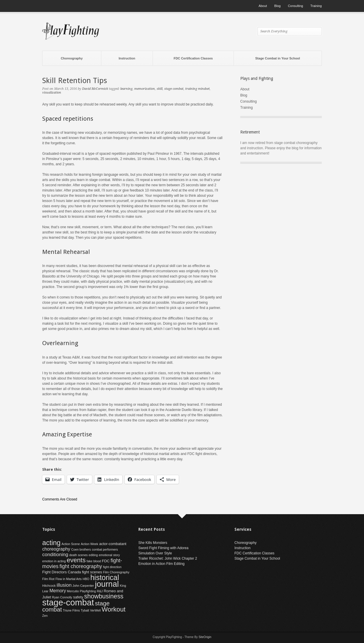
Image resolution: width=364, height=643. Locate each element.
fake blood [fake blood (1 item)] (94, 561)
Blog (278, 6)
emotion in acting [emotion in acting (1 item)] (54, 561)
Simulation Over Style (155, 553)
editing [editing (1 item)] (93, 555)
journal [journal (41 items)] (107, 584)
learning (126, 89)
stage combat (174, 89)
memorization (145, 89)
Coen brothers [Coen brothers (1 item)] (81, 549)
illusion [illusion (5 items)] (64, 585)
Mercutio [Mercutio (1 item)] (73, 591)
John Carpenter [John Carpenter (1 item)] (83, 586)
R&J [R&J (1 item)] (100, 591)
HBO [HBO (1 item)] (86, 579)
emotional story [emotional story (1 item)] (109, 555)
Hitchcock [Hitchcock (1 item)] (49, 586)
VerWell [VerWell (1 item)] (95, 610)
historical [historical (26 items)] (105, 577)
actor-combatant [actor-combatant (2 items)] (113, 544)
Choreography (72, 58)
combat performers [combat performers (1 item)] (105, 549)
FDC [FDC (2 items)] (106, 561)
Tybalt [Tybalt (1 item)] (85, 610)
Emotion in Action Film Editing (161, 564)
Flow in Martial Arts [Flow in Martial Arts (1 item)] (68, 579)
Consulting (296, 6)
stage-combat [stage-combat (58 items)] (68, 602)
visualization (52, 93)
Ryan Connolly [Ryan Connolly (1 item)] (62, 597)
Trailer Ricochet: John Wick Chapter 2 (168, 558)
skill (160, 89)
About (263, 6)
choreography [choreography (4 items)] (56, 549)
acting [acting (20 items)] (51, 543)
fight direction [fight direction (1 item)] (112, 567)
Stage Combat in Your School (278, 58)
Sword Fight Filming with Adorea (163, 548)
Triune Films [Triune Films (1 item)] (71, 610)
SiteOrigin (205, 637)
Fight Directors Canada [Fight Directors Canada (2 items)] (62, 572)
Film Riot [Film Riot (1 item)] (48, 579)
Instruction (127, 58)
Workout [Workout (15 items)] (114, 609)
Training (316, 6)
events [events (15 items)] (76, 560)
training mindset (197, 89)
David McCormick (95, 89)
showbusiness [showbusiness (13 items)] (104, 596)
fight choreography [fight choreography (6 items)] (81, 566)
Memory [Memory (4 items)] (58, 591)
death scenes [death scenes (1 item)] (78, 555)
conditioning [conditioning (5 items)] (55, 555)
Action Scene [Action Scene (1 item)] (71, 544)
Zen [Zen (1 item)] (45, 616)
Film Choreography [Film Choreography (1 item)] (116, 572)
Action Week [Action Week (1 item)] (90, 544)
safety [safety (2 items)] (78, 597)
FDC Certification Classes (193, 58)
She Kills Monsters (153, 543)
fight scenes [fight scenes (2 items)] (92, 572)
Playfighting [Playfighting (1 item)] (88, 591)
